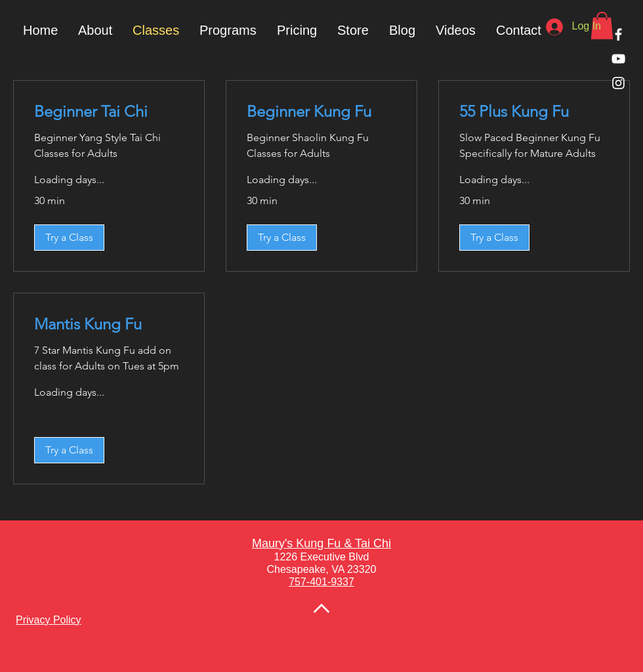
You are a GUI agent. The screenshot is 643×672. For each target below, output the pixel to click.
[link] (109, 112)
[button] (228, 30)
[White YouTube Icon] (618, 59)
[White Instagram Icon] (618, 83)
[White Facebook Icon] (618, 34)
